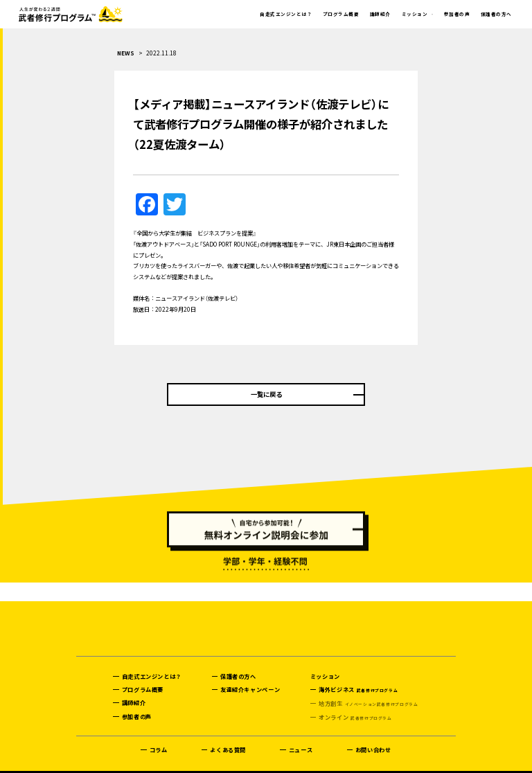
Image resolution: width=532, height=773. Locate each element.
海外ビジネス (358, 673)
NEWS (126, 53)
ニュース (301, 733)
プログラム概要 (341, 14)
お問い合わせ (373, 733)
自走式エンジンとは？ (286, 14)
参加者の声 (457, 14)
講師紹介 (380, 14)
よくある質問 (228, 733)
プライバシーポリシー (135, 764)
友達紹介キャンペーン (250, 673)
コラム (159, 733)
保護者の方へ (496, 14)
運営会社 (85, 764)
